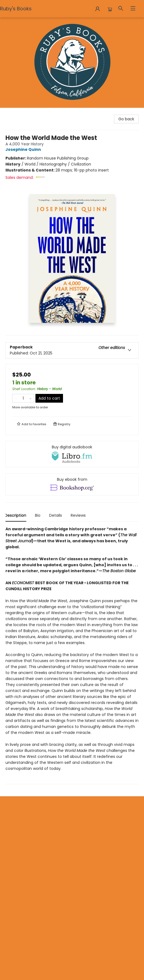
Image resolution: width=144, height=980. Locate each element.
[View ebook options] (72, 485)
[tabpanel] (72, 655)
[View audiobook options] (72, 454)
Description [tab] (16, 515)
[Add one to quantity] (30, 398)
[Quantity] (23, 398)
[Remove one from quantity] (16, 398)
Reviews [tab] (79, 515)
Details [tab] (56, 515)
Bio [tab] (38, 515)
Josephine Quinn (24, 149)
